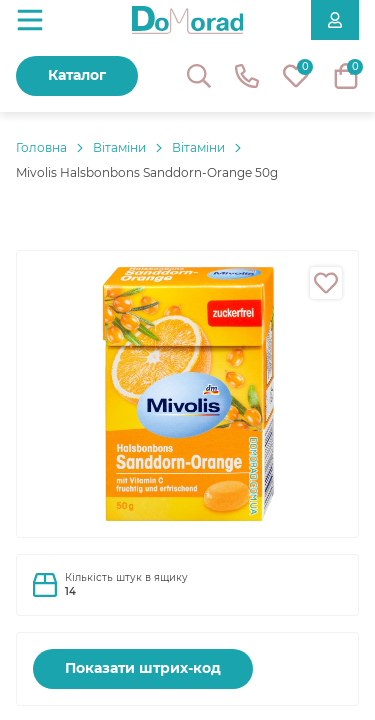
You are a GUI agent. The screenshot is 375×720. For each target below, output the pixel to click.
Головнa (41, 147)
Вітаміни (119, 147)
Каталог (77, 75)
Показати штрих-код (143, 668)
